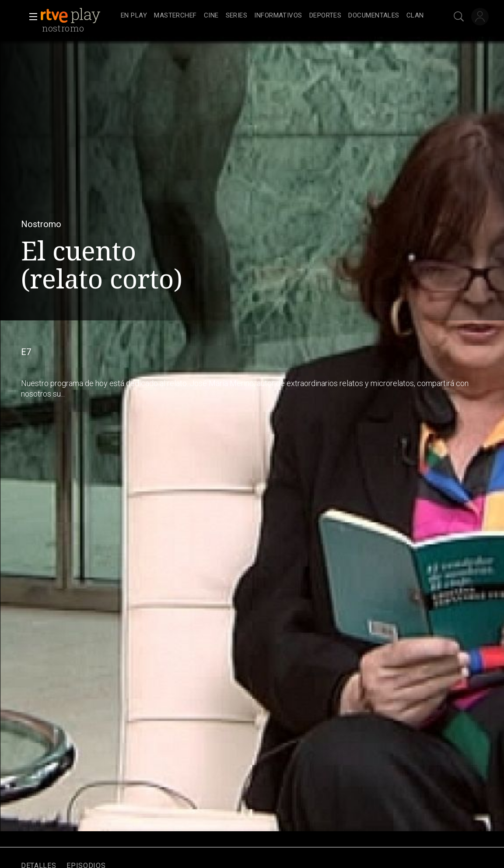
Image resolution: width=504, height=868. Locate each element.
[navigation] (272, 16)
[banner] (79, 16)
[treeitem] (134, 16)
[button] (31, 17)
